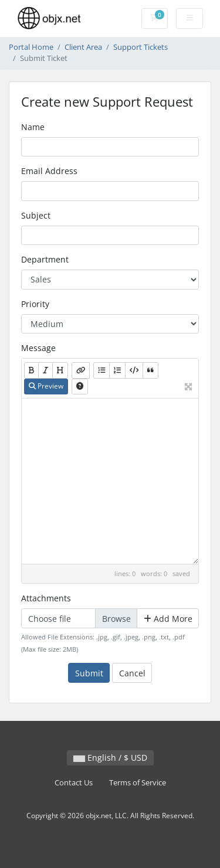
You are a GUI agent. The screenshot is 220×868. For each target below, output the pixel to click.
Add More (168, 619)
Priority (35, 304)
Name (33, 127)
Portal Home (31, 47)
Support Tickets (141, 47)
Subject (36, 215)
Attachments (46, 598)
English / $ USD (110, 758)
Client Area (83, 47)
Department (45, 259)
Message (38, 348)
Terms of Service (138, 783)
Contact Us (74, 783)
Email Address (49, 171)
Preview (46, 386)
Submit (89, 673)
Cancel (132, 673)
